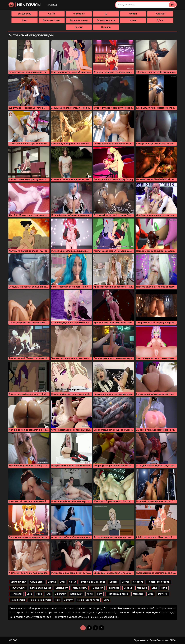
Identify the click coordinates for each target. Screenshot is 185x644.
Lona (154, 588)
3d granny (60, 594)
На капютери (18, 600)
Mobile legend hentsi (88, 600)
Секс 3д (128, 588)
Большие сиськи (106, 20)
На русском (79, 14)
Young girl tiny (18, 582)
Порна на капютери (40, 600)
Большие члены (79, 20)
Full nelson (97, 588)
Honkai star (16, 594)
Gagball (114, 582)
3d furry (68, 600)
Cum (106, 600)
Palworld (163, 594)
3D (106, 14)
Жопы (125, 582)
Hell (57, 600)
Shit (48, 594)
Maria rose (138, 594)
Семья (73, 582)
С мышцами (37, 582)
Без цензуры (25, 14)
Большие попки (52, 20)
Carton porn (62, 588)
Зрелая (52, 582)
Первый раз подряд (158, 582)
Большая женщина (41, 588)
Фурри (133, 14)
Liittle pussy (76, 594)
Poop (39, 594)
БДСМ (160, 20)
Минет (133, 20)
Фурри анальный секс (93, 582)
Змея (151, 594)
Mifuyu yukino (18, 588)
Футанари (160, 14)
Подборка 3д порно (118, 594)
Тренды (52, 5)
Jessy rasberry (80, 588)
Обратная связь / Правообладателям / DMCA (155, 640)
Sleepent (138, 582)
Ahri (62, 582)
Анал (25, 20)
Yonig (90, 594)
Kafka (164, 588)
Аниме (52, 14)
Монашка (142, 588)
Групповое (114, 588)
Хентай (13, 640)
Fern (100, 594)
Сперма (79, 27)
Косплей (106, 27)
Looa (29, 594)
